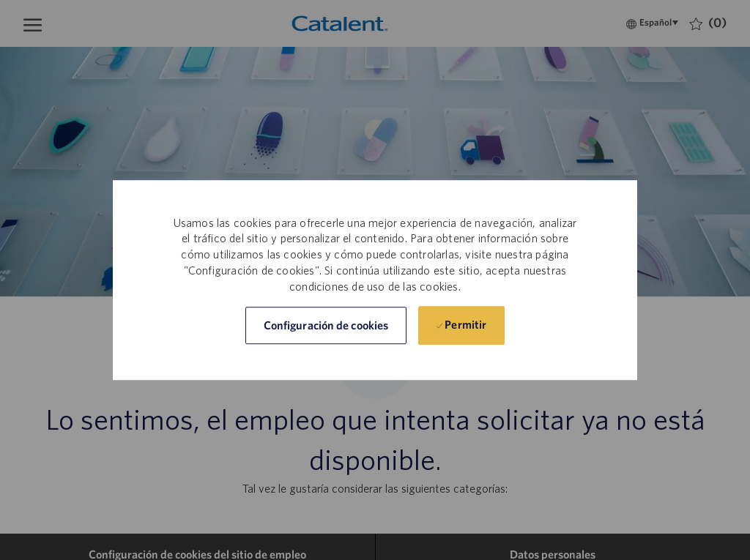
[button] (326, 325)
